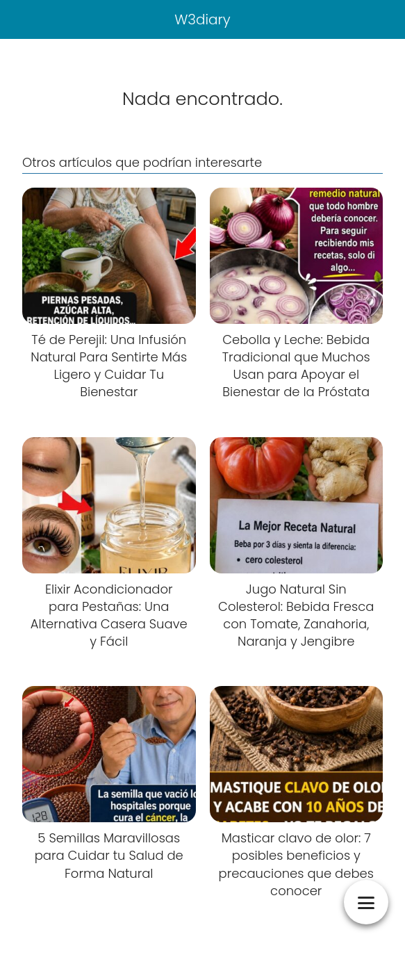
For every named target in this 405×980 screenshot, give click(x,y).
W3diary (202, 19)
